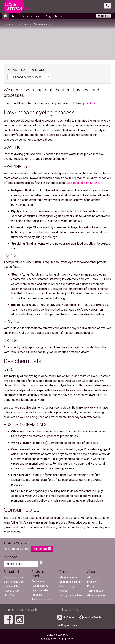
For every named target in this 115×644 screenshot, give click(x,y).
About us (93, 577)
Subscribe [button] (42, 549)
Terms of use (95, 591)
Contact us (38, 581)
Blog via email (67, 625)
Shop (14, 16)
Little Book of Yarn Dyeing (82, 183)
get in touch (90, 103)
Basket (103, 16)
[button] (41, 563)
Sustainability (12, 586)
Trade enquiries (41, 599)
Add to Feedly (90, 617)
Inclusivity (93, 582)
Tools (58, 16)
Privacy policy (12, 591)
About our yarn (68, 577)
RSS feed (66, 617)
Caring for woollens (71, 595)
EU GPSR (9, 595)
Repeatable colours (71, 582)
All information (96, 595)
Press (91, 586)
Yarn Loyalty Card (14, 582)
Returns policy (40, 586)
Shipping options (13, 577)
